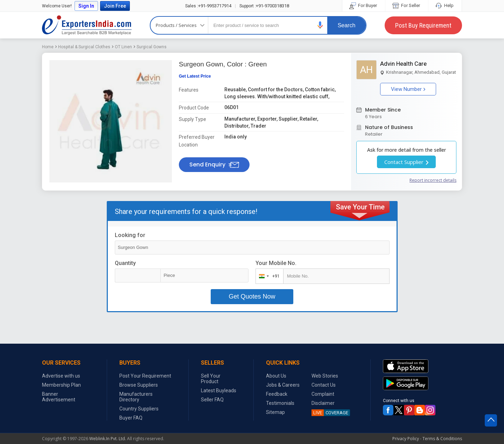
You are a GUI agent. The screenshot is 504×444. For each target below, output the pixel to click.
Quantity (125, 263)
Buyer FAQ (131, 418)
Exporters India (87, 25)
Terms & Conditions (442, 439)
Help (445, 5)
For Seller (407, 5)
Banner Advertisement (59, 397)
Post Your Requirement (145, 376)
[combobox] (268, 276)
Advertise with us (61, 376)
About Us (276, 376)
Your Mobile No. (276, 263)
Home (48, 47)
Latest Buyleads (219, 391)
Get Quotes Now (252, 296)
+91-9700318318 (264, 6)
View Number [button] (408, 89)
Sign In (86, 6)
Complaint (323, 394)
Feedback (277, 394)
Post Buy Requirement (423, 25)
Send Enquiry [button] (214, 164)
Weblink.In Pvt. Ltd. (108, 439)
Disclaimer (323, 403)
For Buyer (364, 5)
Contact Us (324, 385)
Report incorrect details (433, 180)
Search (347, 25)
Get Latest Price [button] (195, 76)
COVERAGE (330, 413)
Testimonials (280, 403)
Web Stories (325, 376)
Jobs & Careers (283, 385)
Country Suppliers (139, 409)
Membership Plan (61, 385)
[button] (320, 25)
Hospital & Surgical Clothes (84, 47)
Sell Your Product (211, 379)
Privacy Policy (406, 439)
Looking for (130, 235)
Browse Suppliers (139, 385)
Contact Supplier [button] (406, 162)
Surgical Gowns (152, 47)
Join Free (115, 6)
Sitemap (275, 412)
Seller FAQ (212, 400)
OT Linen (123, 47)
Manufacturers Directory (136, 397)
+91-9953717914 (208, 6)
